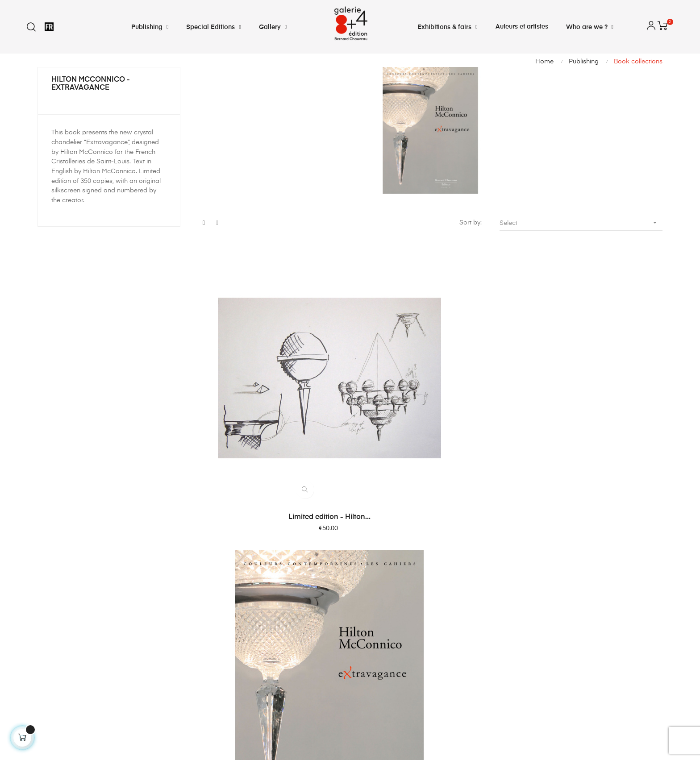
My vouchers (217, 623)
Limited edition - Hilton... (270, 427)
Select (581, 223)
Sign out (210, 640)
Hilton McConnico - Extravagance (91, 84)
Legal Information (385, 607)
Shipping (372, 575)
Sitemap (371, 640)
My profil (211, 607)
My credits (213, 575)
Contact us (375, 559)
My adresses (217, 591)
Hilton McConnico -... (430, 427)
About (368, 623)
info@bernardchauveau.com (80, 673)
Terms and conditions (391, 591)
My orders (213, 559)
